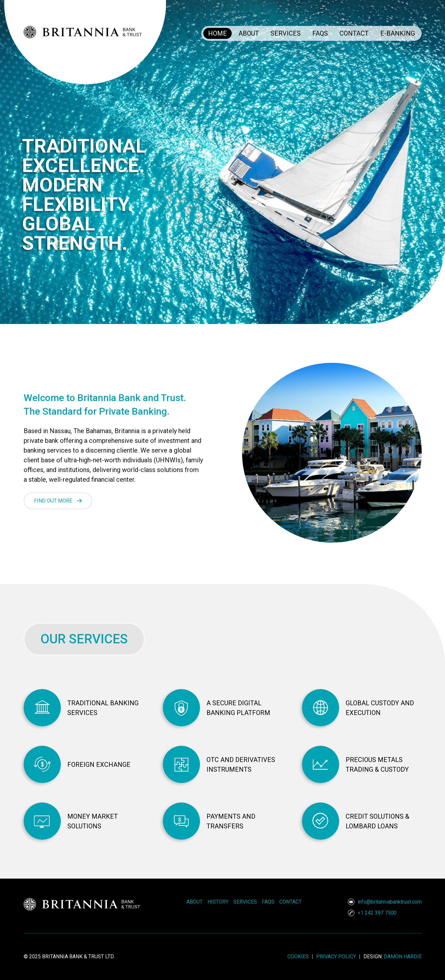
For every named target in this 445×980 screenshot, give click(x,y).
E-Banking (398, 33)
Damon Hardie (403, 957)
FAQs (320, 33)
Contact (354, 33)
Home (217, 33)
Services (286, 33)
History (218, 902)
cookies (299, 957)
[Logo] (223, 19)
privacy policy (337, 957)
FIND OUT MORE (53, 501)
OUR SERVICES (84, 639)
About (249, 33)
